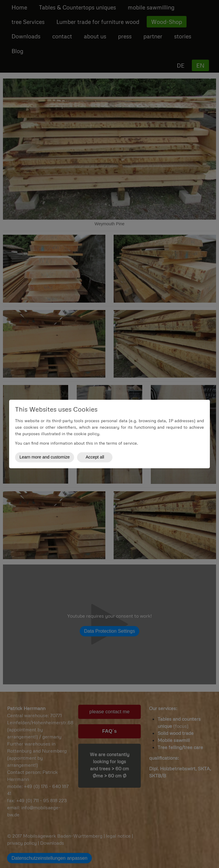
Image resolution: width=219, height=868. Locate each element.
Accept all (95, 457)
